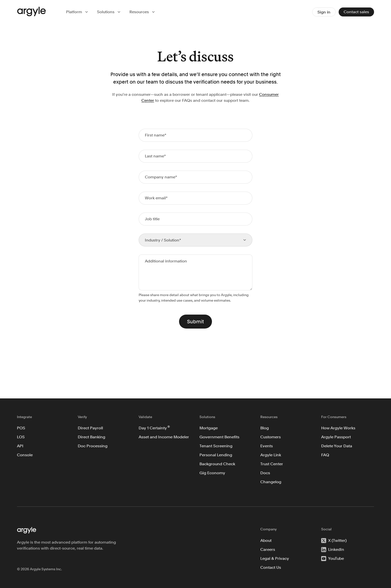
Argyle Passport (336, 437)
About (266, 540)
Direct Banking (92, 437)
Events (267, 446)
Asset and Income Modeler (164, 437)
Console (25, 455)
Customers (271, 437)
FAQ (325, 455)
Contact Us (271, 567)
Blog (265, 428)
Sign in (324, 12)
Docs (265, 473)
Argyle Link (271, 455)
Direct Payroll (90, 428)
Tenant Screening (216, 446)
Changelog (271, 482)
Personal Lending (216, 455)
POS (21, 428)
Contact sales (356, 12)
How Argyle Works (338, 428)
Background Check (217, 464)
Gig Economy (212, 473)
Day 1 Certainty (154, 428)
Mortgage (209, 428)
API (20, 446)
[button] (78, 12)
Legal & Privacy (275, 558)
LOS (21, 437)
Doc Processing (93, 446)
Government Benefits (219, 437)
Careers (268, 549)
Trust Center (272, 464)
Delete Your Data (337, 446)
